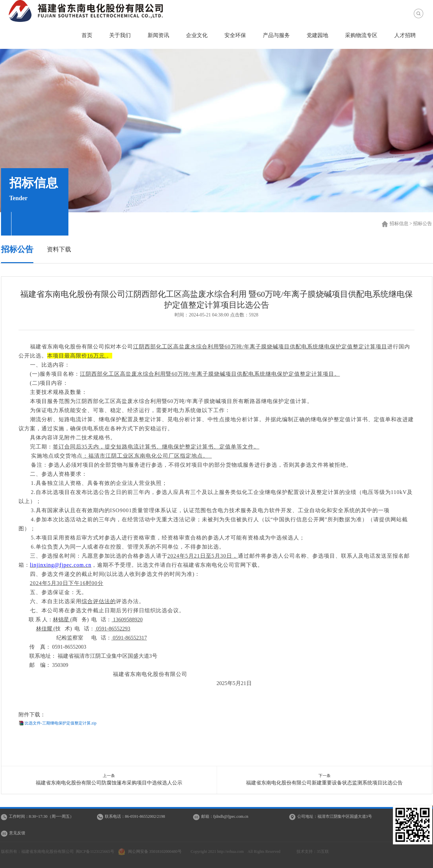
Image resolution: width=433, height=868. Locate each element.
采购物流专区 (361, 35)
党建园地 (317, 35)
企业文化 (197, 35)
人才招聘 (405, 35)
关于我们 (120, 35)
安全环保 (235, 35)
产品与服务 (276, 35)
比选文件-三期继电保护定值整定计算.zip (61, 723)
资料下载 (59, 249)
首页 (87, 35)
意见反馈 (17, 833)
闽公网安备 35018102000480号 (151, 851)
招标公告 (17, 249)
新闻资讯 (158, 35)
